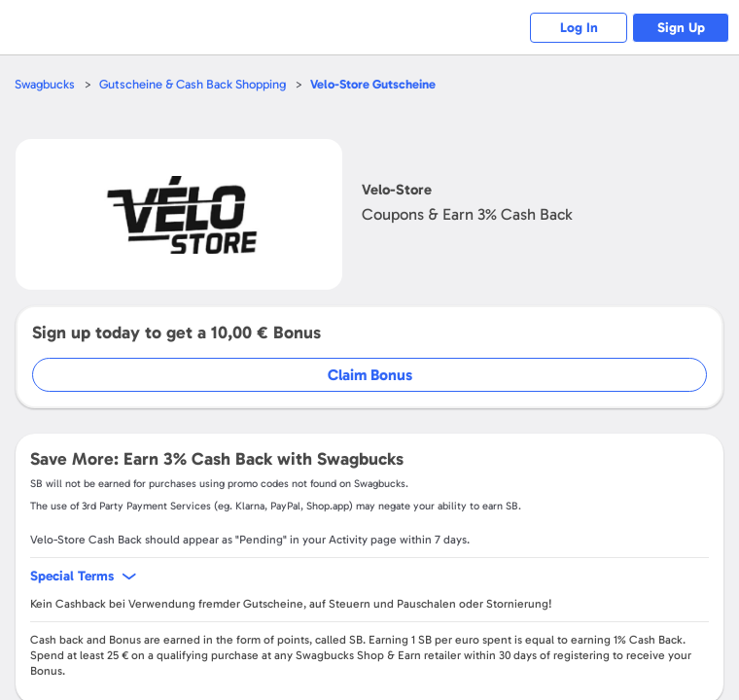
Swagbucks (45, 84)
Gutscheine (373, 84)
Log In (579, 28)
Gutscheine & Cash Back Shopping (193, 84)
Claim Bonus (370, 375)
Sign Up (681, 28)
